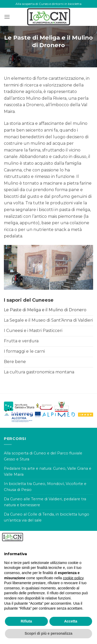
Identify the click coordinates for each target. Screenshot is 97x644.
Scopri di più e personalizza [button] (48, 633)
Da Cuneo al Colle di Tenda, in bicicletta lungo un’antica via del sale (47, 517)
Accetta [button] (71, 621)
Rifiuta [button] (26, 621)
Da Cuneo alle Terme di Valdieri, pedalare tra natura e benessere (45, 502)
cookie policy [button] (73, 578)
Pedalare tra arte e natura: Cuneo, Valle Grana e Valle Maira (48, 471)
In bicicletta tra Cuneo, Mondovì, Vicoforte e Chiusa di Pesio (45, 487)
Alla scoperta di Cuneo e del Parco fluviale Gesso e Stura (43, 456)
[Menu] (7, 17)
